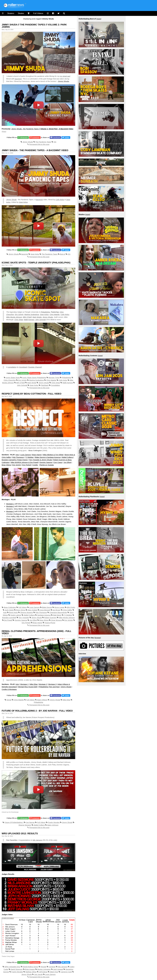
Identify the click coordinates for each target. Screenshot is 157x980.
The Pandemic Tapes (43, 142)
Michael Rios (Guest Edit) (28, 687)
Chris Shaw (19, 320)
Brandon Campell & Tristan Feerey (15, 460)
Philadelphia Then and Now (49, 687)
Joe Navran (30, 822)
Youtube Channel (35, 367)
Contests (52, 967)
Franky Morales (54, 822)
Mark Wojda (37, 317)
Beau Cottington (10, 607)
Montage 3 (10, 511)
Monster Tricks (54, 378)
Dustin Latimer (16, 615)
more (99, 19)
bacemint (18, 79)
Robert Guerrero (50, 618)
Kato (5, 612)
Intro (17, 455)
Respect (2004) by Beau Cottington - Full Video (32, 394)
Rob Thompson (18, 457)
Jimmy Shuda (63, 81)
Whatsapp (24, 137)
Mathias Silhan (31, 972)
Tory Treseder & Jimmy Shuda (40, 460)
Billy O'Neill (20, 383)
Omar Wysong (56, 620)
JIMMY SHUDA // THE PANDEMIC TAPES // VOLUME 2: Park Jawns (34, 26)
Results (43, 967)
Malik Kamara (29, 320)
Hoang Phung (50, 623)
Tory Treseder (24, 618)
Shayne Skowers (27, 612)
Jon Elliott (67, 462)
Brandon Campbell (9, 618)
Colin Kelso (60, 200)
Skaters (11, 13)
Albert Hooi (54, 972)
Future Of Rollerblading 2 (14, 822)
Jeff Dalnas (43, 972)
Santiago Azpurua (44, 615)
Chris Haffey (68, 610)
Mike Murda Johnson (14, 317)
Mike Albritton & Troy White (53, 455)
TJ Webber (30, 457)
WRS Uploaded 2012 (13, 967)
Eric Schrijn (19, 314)
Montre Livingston (44, 969)
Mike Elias (34, 684)
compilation (12, 367)
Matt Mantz (57, 615)
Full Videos (38, 13)
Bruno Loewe (59, 607)
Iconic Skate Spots (13, 378)
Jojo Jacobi (38, 974)
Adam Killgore (42, 700)
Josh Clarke (9, 610)
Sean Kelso (23, 202)
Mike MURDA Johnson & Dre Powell (25, 462)
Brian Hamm (37, 455)
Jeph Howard (58, 969)
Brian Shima (6, 465)
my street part (65, 76)
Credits (35, 465)
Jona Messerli (45, 610)
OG (55, 142)
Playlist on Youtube (47, 465)
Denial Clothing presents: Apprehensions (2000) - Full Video (36, 632)
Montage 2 (10, 506)
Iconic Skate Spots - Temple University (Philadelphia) (36, 263)
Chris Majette (55, 314)
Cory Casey (58, 462)
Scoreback (23, 367)
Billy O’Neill (27, 317)
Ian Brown (57, 610)
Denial (9, 700)
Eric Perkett (27, 465)
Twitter (67, 137)
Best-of (63, 254)
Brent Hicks (14, 612)
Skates (21, 13)
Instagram (36, 137)
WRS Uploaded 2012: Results (20, 833)
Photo (4, 132)
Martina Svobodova (32, 314)
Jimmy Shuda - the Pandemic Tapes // (42, 129)
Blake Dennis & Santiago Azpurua (48, 457)
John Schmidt (40, 320)
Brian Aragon (30, 969)
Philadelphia (45, 312)
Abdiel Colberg (67, 457)
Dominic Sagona (46, 462)
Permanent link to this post (39, 144)
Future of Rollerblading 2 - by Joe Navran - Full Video (37, 711)
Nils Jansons (37, 840)
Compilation (55, 385)
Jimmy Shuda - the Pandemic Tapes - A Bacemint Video (35, 150)
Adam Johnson (53, 825)
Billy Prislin (71, 607)
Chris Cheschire (10, 380)
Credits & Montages (9, 689)
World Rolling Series (31, 967)
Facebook (56, 137)
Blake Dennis (47, 607)
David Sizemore (17, 969)
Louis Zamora (26, 455)
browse (98, 638)
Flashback (45, 385)
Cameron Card (66, 972)
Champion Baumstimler (58, 612)
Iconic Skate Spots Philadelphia (34, 378)
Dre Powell (8, 620)
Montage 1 (10, 504)
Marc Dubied (33, 610)
